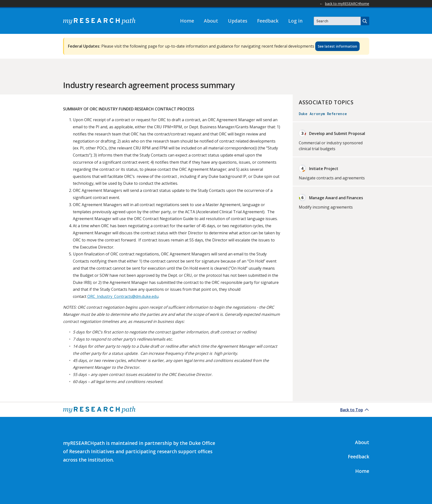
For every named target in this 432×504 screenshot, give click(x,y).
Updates (238, 21)
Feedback (268, 21)
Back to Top (352, 410)
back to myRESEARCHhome (347, 4)
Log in (295, 21)
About (211, 21)
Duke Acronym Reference (323, 114)
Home (187, 21)
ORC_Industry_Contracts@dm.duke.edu (123, 296)
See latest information (337, 46)
